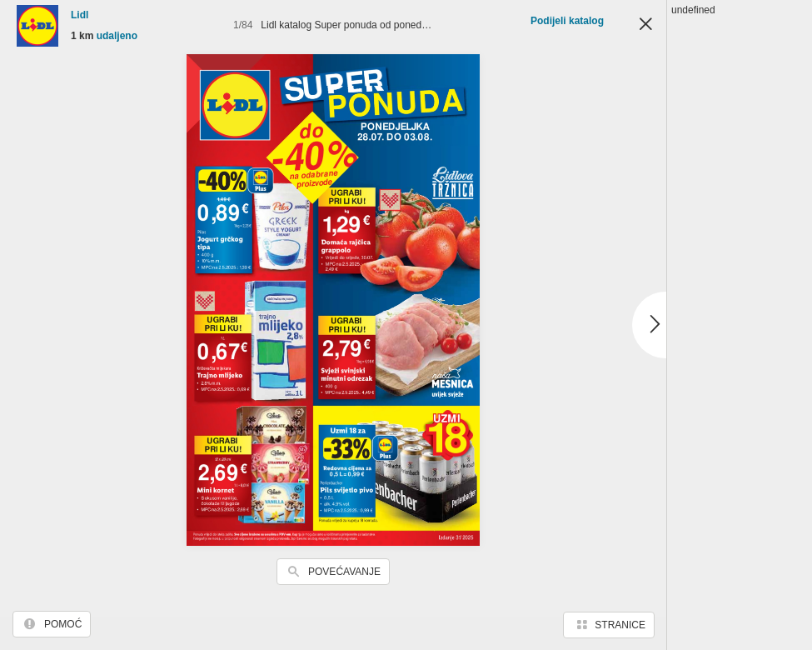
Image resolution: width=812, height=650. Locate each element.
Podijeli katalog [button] (567, 21)
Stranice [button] (620, 625)
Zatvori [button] (645, 25)
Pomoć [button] (63, 624)
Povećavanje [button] (344, 572)
